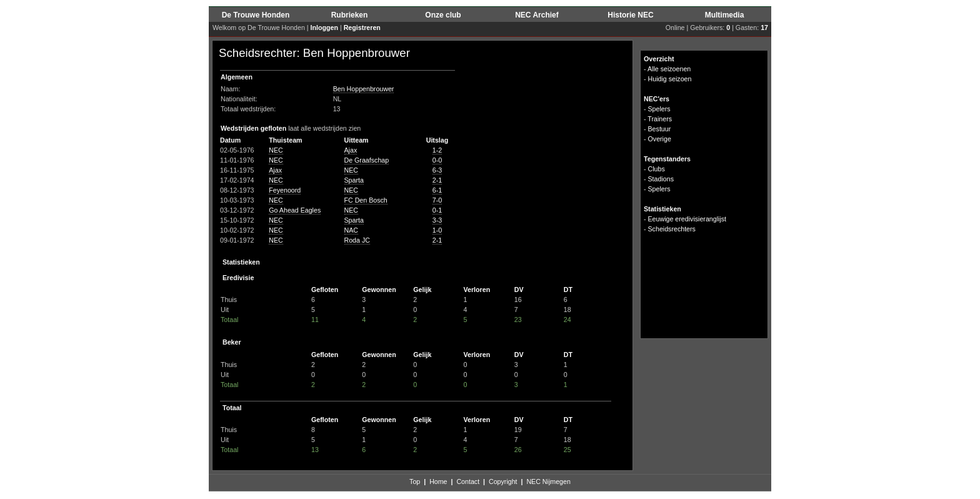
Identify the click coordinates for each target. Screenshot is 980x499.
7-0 (437, 200)
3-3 (437, 220)
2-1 (437, 180)
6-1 (437, 190)
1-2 (437, 150)
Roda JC (357, 240)
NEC (276, 150)
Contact (468, 481)
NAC (352, 230)
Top (415, 481)
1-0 (437, 230)
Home (438, 481)
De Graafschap (367, 160)
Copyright (503, 481)
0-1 (437, 210)
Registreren (362, 28)
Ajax (351, 150)
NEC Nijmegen (548, 481)
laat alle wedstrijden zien (324, 128)
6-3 (437, 170)
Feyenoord (285, 190)
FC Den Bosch (366, 200)
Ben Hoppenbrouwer (364, 89)
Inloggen (324, 28)
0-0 (437, 160)
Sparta (354, 180)
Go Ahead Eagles (295, 210)
